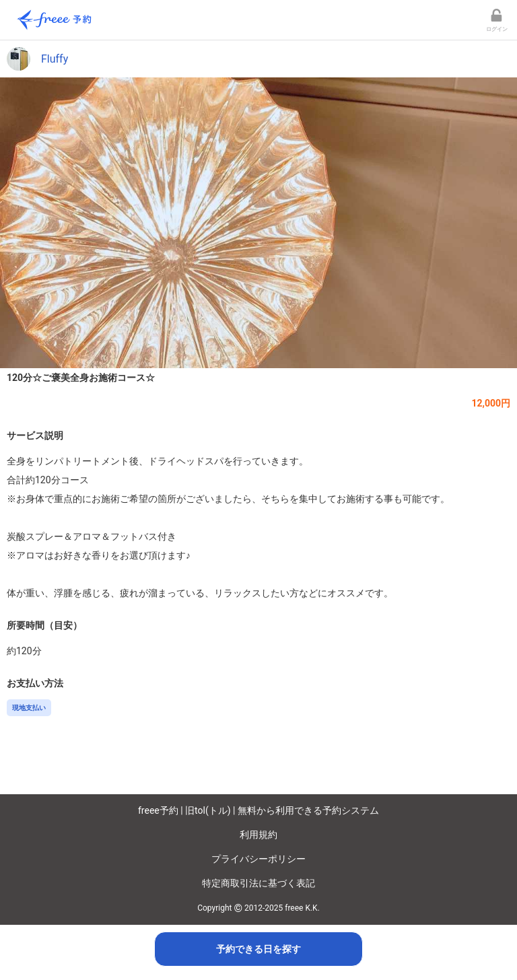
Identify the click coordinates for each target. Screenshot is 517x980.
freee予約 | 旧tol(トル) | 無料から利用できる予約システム (258, 810)
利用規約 (258, 835)
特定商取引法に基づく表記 (258, 883)
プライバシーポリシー (258, 859)
